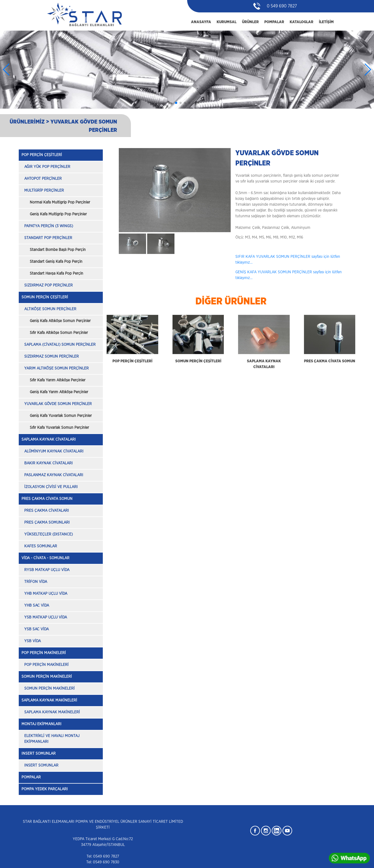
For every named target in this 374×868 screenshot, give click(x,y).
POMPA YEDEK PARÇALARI (45, 789)
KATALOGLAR (302, 22)
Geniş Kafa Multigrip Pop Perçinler (58, 214)
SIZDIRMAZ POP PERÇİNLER (49, 285)
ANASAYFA (201, 22)
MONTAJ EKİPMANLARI (41, 724)
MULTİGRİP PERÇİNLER (44, 191)
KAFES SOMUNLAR (41, 546)
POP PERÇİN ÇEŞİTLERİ (42, 155)
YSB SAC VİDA (37, 629)
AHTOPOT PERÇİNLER (43, 179)
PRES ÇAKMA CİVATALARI (47, 511)
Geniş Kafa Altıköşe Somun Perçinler (60, 321)
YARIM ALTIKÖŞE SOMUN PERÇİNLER (56, 368)
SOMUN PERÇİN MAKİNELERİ (47, 677)
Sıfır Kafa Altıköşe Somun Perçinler (59, 333)
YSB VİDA (33, 641)
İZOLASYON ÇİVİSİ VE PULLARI (51, 487)
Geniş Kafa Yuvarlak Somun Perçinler (61, 416)
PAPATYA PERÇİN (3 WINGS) (49, 226)
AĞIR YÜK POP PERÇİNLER (47, 167)
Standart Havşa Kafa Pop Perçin (56, 274)
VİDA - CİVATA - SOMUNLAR (45, 558)
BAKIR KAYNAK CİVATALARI (49, 463)
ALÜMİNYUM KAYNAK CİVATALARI (54, 451)
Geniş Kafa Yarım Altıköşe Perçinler (59, 392)
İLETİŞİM (326, 22)
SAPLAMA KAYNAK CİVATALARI (49, 440)
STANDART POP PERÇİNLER (48, 238)
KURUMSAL (227, 22)
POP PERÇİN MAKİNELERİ (44, 653)
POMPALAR (274, 22)
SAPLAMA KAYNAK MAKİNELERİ (49, 700)
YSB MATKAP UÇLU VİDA (46, 617)
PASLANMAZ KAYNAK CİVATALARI (54, 475)
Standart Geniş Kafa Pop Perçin (56, 262)
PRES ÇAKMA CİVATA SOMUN (47, 499)
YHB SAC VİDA (37, 606)
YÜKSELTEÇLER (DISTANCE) (49, 534)
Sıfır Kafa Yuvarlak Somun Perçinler (59, 428)
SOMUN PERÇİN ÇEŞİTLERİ (45, 297)
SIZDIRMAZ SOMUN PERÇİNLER (52, 357)
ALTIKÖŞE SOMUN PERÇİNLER (50, 309)
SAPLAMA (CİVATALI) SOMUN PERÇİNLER (60, 345)
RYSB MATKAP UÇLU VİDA (47, 570)
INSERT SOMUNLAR (39, 754)
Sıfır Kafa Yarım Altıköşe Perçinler (58, 380)
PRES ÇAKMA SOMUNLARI (47, 523)
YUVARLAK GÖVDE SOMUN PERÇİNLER (58, 404)
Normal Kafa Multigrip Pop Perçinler (60, 202)
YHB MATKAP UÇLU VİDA (46, 594)
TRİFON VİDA (36, 582)
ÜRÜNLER (250, 22)
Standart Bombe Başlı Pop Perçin (58, 250)
